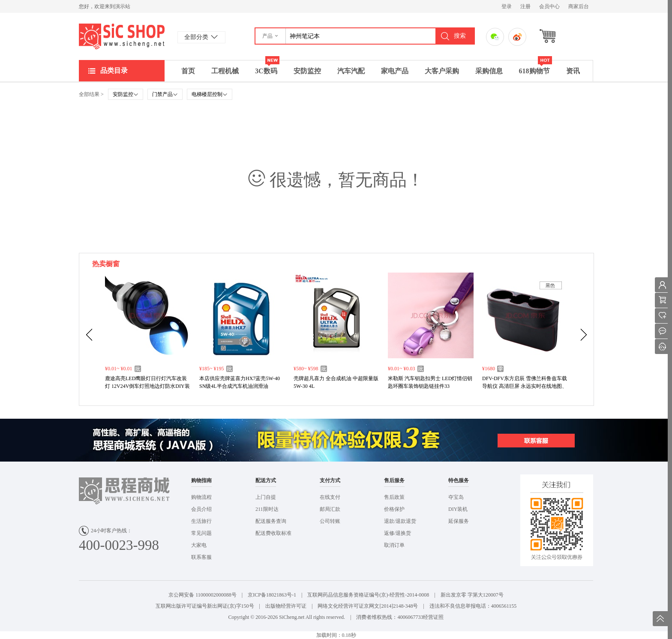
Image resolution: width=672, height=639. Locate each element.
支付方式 (330, 480)
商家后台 (579, 6)
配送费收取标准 (273, 533)
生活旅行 (201, 521)
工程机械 (225, 71)
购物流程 (201, 497)
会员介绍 (201, 509)
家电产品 (395, 71)
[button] (271, 36)
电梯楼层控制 (210, 94)
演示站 (122, 36)
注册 (525, 6)
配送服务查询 (271, 521)
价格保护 (394, 509)
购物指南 (201, 480)
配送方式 (266, 480)
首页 (188, 71)
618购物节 (535, 67)
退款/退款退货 (400, 521)
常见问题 (201, 533)
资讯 (573, 71)
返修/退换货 (397, 533)
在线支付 (330, 497)
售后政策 (394, 497)
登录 (507, 6)
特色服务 (459, 480)
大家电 (199, 545)
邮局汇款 (330, 509)
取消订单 (394, 545)
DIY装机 (458, 509)
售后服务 (394, 480)
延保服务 (459, 521)
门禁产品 (165, 94)
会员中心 (549, 6)
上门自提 (266, 497)
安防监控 (307, 71)
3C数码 (267, 67)
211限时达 (267, 509)
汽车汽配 (351, 71)
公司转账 (330, 521)
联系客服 (201, 557)
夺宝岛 (456, 497)
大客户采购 (442, 71)
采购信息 (489, 71)
